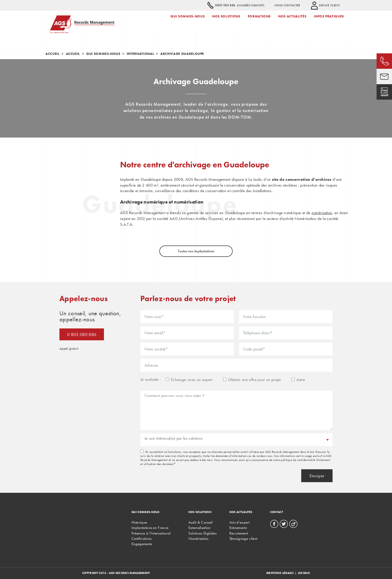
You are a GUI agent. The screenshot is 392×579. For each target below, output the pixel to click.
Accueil (53, 54)
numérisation (322, 213)
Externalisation (200, 528)
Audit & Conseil (201, 522)
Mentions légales (280, 573)
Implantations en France (150, 528)
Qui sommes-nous (188, 21)
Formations (259, 21)
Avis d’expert (239, 522)
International (140, 54)
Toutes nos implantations (196, 251)
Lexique (304, 573)
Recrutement (239, 533)
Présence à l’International (151, 533)
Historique (139, 522)
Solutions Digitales (202, 533)
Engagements (142, 544)
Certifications (141, 539)
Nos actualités (292, 21)
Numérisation (199, 539)
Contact (277, 512)
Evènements (238, 528)
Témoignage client (243, 539)
